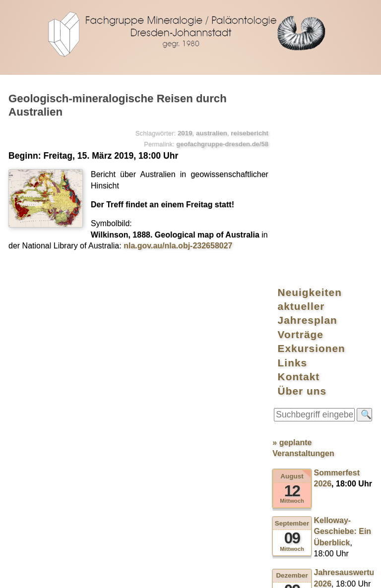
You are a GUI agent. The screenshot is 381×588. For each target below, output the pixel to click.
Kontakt (313, 182)
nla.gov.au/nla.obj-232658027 (187, 245)
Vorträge (315, 141)
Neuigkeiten (324, 99)
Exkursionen (326, 154)
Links (307, 168)
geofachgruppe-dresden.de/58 (217, 143)
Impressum (194, 575)
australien (206, 132)
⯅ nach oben (355, 453)
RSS (95, 575)
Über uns (317, 196)
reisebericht (244, 132)
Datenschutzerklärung (256, 575)
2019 (180, 132)
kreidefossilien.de (138, 575)
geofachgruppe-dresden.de (190, 33)
